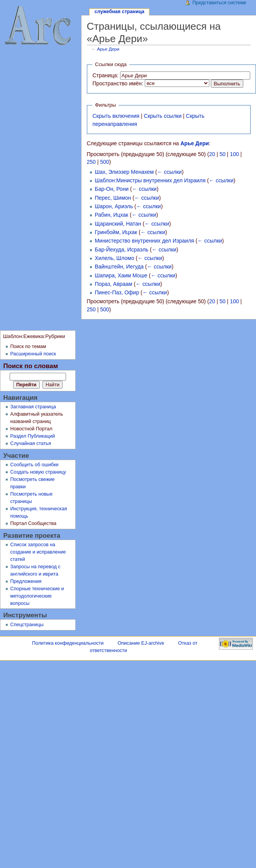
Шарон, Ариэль (114, 206)
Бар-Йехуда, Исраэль (121, 250)
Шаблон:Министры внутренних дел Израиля (150, 180)
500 (104, 162)
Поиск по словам (31, 366)
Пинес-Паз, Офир (117, 292)
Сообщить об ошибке (35, 465)
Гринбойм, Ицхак (116, 232)
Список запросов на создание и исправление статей (38, 552)
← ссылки (170, 172)
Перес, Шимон (113, 198)
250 (91, 162)
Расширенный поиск (33, 354)
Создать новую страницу (38, 472)
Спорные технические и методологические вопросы (37, 596)
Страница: (105, 75)
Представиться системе (219, 3)
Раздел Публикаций (33, 436)
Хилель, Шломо (114, 258)
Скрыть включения (116, 116)
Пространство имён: (118, 83)
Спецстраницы (27, 625)
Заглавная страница (33, 407)
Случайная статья (31, 443)
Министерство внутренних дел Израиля (144, 241)
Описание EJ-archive (141, 643)
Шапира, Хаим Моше (121, 275)
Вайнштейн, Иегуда (119, 267)
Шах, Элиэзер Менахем (124, 172)
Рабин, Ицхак (111, 215)
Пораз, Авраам (113, 284)
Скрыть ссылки (163, 116)
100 (234, 154)
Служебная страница (120, 12)
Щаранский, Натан (118, 224)
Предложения (26, 581)
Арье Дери (108, 49)
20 (212, 154)
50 (222, 154)
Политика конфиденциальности (68, 643)
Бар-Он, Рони (112, 189)
